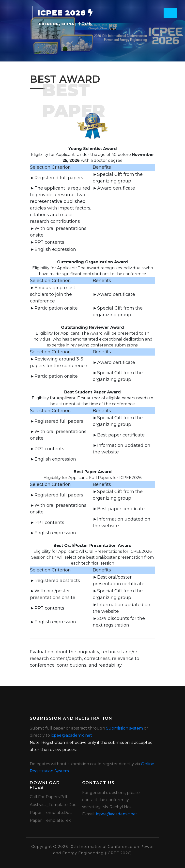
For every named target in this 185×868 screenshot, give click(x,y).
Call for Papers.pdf (49, 797)
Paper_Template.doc (51, 813)
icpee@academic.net (71, 735)
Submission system (124, 728)
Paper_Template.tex (50, 820)
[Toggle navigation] (170, 13)
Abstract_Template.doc (53, 805)
